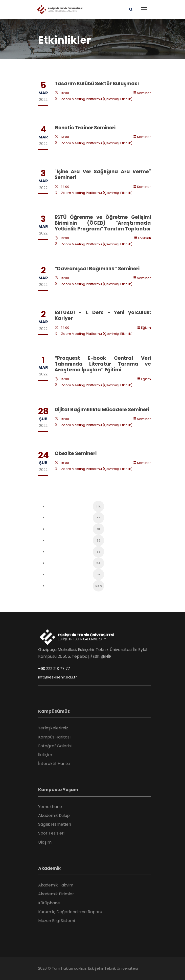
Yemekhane (50, 807)
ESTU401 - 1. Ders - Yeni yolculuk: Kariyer (103, 315)
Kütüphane (49, 903)
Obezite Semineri (76, 453)
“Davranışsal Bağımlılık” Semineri (97, 269)
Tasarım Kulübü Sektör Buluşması (97, 84)
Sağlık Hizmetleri (55, 824)
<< (99, 518)
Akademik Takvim (56, 885)
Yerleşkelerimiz (53, 728)
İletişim (45, 755)
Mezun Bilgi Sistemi (56, 921)
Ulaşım (45, 842)
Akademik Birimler (56, 894)
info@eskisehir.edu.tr (57, 677)
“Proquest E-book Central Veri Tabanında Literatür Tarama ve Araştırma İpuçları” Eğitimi (103, 364)
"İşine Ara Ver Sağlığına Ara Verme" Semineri (103, 174)
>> (99, 574)
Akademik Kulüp (54, 815)
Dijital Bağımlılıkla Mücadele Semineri (102, 410)
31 (98, 529)
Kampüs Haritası (54, 737)
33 (99, 552)
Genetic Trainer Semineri (85, 128)
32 (99, 540)
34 (98, 563)
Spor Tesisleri (51, 833)
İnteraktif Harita (54, 764)
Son (99, 586)
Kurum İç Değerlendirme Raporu (70, 912)
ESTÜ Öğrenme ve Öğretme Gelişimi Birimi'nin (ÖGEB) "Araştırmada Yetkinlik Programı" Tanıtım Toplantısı (103, 223)
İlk (99, 506)
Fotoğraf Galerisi (55, 746)
